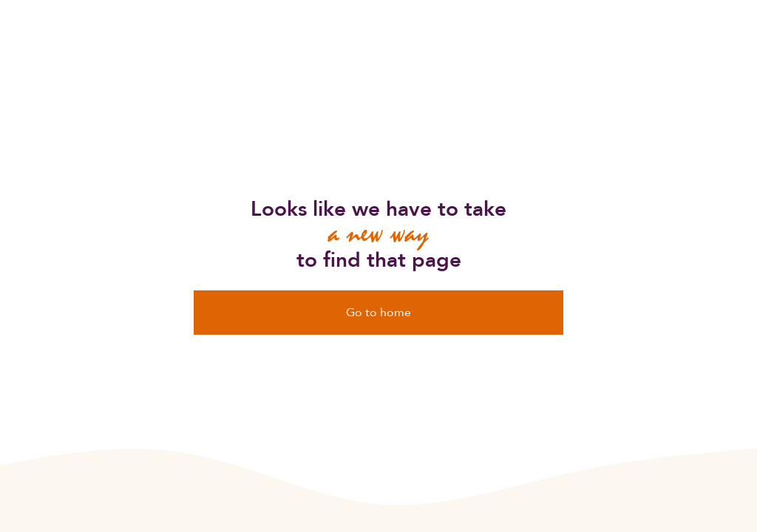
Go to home (378, 313)
